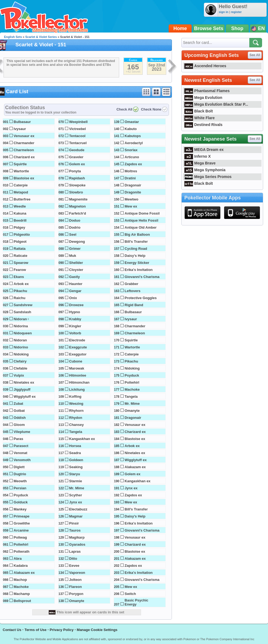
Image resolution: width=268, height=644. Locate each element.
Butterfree (22, 199)
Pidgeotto (22, 234)
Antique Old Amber (140, 227)
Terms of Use (35, 630)
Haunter (76, 284)
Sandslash (22, 312)
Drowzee (76, 305)
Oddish (20, 418)
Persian (20, 488)
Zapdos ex (133, 164)
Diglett (19, 467)
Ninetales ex (24, 382)
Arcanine (21, 530)
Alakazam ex (24, 573)
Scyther (76, 495)
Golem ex (77, 164)
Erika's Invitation (139, 270)
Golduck (21, 502)
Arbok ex (21, 284)
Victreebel (77, 129)
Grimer (75, 249)
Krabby (75, 319)
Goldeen (76, 460)
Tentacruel (78, 143)
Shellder (76, 263)
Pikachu (20, 291)
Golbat (19, 411)
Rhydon (76, 418)
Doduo (75, 220)
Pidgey (19, 227)
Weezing (76, 404)
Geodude (77, 150)
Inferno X (197, 156)
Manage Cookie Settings (97, 630)
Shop (237, 28)
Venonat (20, 453)
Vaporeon (77, 573)
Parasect (21, 446)
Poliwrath (22, 551)
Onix (73, 298)
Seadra (75, 453)
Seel (73, 234)
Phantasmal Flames (207, 91)
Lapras (75, 551)
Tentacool (77, 136)
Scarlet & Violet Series (41, 37)
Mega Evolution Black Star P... (216, 104)
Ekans (19, 277)
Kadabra (21, 566)
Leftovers (133, 291)
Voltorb (75, 333)
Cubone (76, 361)
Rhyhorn (76, 411)
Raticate (20, 256)
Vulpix (19, 375)
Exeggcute (78, 347)
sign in (223, 12)
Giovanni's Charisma (142, 277)
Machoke (21, 587)
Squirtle (20, 164)
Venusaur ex (24, 136)
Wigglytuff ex (25, 397)
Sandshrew (23, 305)
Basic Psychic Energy (136, 602)
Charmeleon (24, 150)
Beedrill (20, 220)
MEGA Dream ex (204, 150)
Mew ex (131, 206)
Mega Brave (200, 163)
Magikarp (77, 537)
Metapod (21, 192)
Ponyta (75, 171)
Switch (130, 594)
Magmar (76, 516)
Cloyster (76, 270)
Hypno (74, 312)
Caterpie (21, 185)
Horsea (75, 446)
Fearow (20, 270)
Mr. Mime (77, 488)
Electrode (77, 340)
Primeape (22, 516)
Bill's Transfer (136, 242)
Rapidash (77, 178)
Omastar (132, 122)
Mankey (20, 509)
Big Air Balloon (137, 234)
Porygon (76, 594)
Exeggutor (78, 354)
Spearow (21, 263)
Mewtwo (131, 199)
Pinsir (74, 523)
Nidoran (20, 340)
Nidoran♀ (22, 319)
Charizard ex (24, 157)
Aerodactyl (134, 143)
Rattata (19, 249)
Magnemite (78, 199)
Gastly (74, 277)
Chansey (76, 425)
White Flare (200, 118)
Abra (18, 559)
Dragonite (133, 192)
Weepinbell (78, 122)
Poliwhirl (21, 544)
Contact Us (12, 630)
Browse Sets (209, 28)
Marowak (77, 368)
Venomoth (22, 460)
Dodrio (75, 227)
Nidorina (21, 326)
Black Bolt (199, 111)
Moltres (131, 171)
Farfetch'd (77, 213)
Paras (18, 439)
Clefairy (20, 361)
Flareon (75, 587)
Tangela (76, 432)
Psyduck (21, 495)
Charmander (24, 143)
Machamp (22, 594)
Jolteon (75, 580)
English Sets (13, 37)
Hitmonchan (79, 382)
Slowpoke (77, 185)
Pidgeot (20, 242)
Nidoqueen (23, 333)
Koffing (75, 397)
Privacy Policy (62, 630)
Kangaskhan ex (82, 439)
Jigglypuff (22, 389)
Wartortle (21, 171)
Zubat (18, 404)
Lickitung (77, 389)
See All (255, 55)
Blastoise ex (24, 178)
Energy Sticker (137, 263)
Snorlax (131, 150)
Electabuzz (78, 509)
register (236, 12)
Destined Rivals (203, 125)
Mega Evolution (203, 98)
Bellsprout (22, 601)
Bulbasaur (22, 122)
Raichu (19, 298)
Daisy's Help (135, 256)
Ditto (73, 559)
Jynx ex (76, 502)
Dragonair (133, 185)
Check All (124, 109)
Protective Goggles (140, 298)
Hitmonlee (78, 375)
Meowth (20, 481)
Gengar (75, 291)
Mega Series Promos (208, 177)
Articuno (132, 157)
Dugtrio (20, 474)
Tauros (75, 530)
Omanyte (77, 601)
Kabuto (131, 129)
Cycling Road (136, 249)
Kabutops (133, 136)
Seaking (76, 467)
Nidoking (21, 354)
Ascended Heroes (205, 66)
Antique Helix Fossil (141, 220)
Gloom (19, 425)
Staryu (74, 474)
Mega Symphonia (205, 170)
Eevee (74, 566)
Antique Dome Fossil (142, 213)
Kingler (75, 326)
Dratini (130, 178)
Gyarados (77, 544)
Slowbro (76, 192)
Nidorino (21, 347)
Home (180, 28)
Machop (20, 580)
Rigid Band (134, 305)
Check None (151, 109)
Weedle (20, 206)
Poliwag (20, 537)
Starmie (76, 481)
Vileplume (22, 432)
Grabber (131, 284)
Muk (73, 256)
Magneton (77, 206)
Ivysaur (20, 129)
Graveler (76, 157)
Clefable (20, 368)
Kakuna (20, 213)
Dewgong (77, 242)
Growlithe (22, 523)
